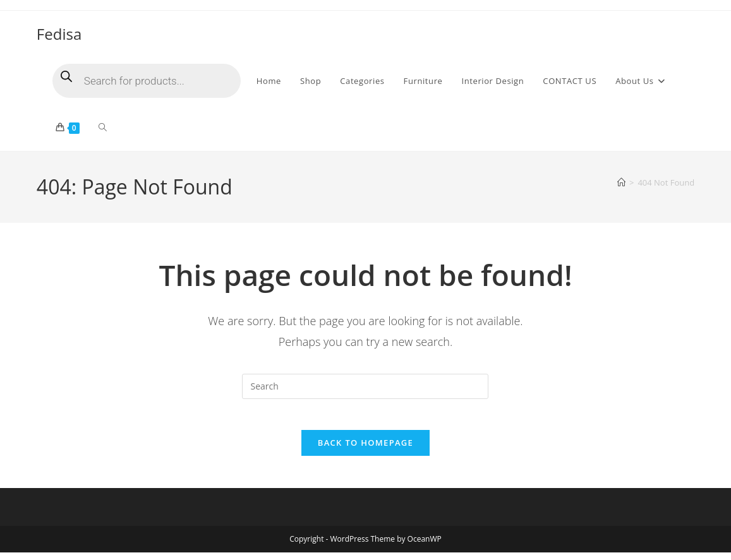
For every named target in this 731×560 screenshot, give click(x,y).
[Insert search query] (365, 386)
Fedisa (59, 34)
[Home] (621, 182)
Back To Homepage (365, 450)
